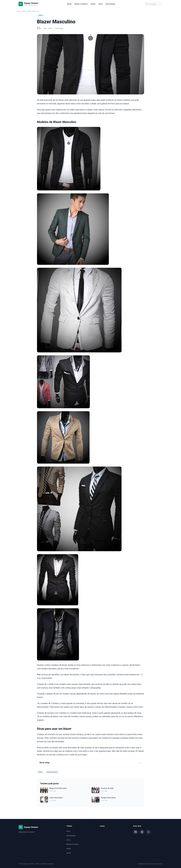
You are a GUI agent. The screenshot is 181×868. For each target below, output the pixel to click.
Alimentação (110, 4)
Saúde (93, 4)
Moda (69, 4)
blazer (40, 772)
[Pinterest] (142, 832)
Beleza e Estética (81, 4)
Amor (100, 4)
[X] (148, 832)
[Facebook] (136, 832)
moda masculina (52, 772)
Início (18, 11)
